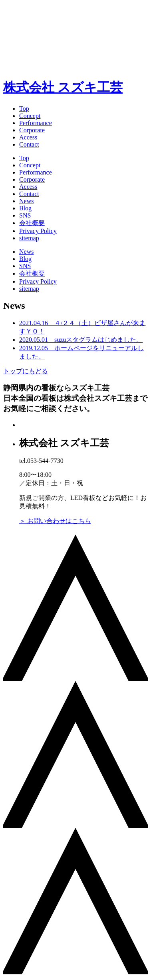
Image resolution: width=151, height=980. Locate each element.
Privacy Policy (38, 231)
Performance (36, 123)
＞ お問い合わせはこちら (55, 521)
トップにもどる (26, 371)
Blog (25, 208)
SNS (25, 215)
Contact (29, 144)
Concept (30, 116)
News (26, 201)
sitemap (29, 238)
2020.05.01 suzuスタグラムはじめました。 (81, 340)
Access (28, 137)
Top (24, 109)
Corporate (32, 130)
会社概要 (32, 223)
